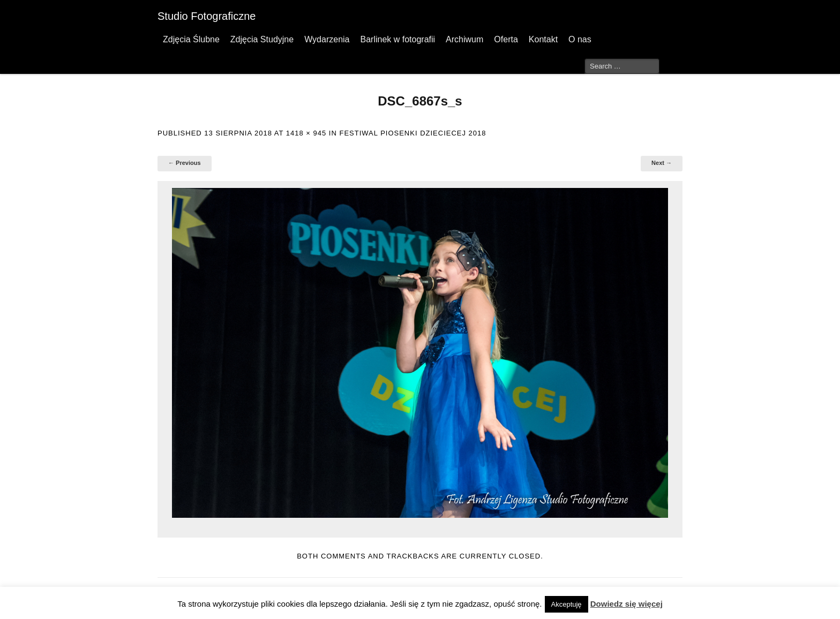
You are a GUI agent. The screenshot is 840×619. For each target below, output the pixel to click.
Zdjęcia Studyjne (262, 39)
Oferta (506, 39)
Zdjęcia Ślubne (191, 39)
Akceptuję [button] (567, 604)
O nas (580, 39)
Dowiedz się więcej (627, 604)
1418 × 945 (306, 133)
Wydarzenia (327, 39)
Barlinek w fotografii (397, 39)
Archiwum (464, 39)
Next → (662, 163)
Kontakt (543, 39)
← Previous (185, 163)
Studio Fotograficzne (207, 16)
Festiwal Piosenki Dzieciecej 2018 (412, 133)
